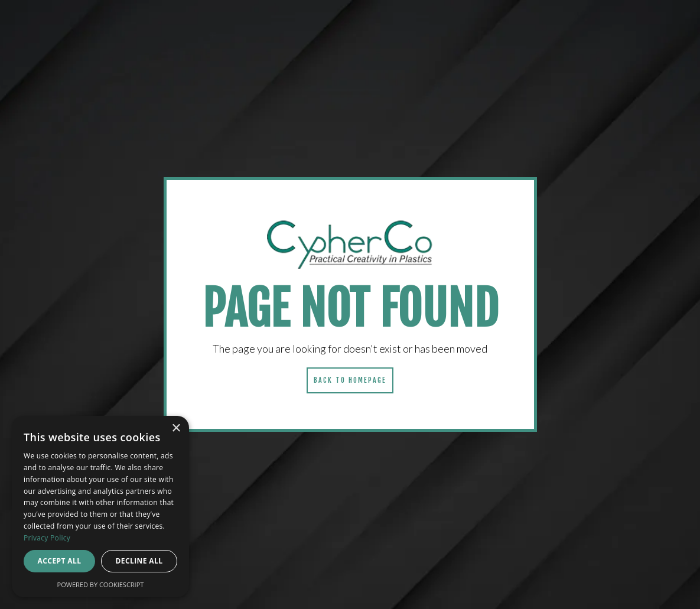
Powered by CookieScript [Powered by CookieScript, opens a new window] (101, 584)
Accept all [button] (60, 561)
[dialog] (100, 507)
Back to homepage (350, 380)
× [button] (176, 429)
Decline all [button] (139, 561)
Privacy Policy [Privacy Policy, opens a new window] (47, 538)
